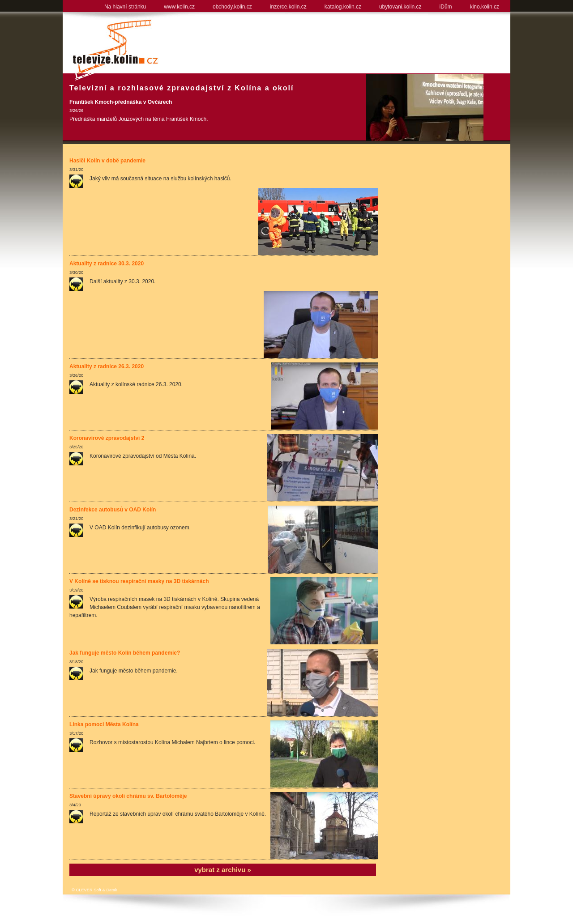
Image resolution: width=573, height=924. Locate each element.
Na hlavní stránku (125, 7)
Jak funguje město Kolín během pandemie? (125, 653)
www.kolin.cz (179, 7)
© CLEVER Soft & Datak (94, 890)
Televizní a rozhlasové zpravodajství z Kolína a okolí (182, 88)
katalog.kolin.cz (343, 7)
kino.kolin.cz (485, 7)
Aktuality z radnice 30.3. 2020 (107, 264)
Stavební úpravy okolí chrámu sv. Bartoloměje (128, 796)
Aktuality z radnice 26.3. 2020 (107, 366)
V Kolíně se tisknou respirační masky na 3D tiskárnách (139, 581)
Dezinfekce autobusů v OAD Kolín (113, 510)
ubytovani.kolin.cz (400, 7)
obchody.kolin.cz (232, 7)
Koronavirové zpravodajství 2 (107, 438)
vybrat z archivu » (223, 870)
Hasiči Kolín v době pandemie (107, 161)
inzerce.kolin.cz (288, 7)
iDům (446, 7)
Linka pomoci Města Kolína (104, 724)
